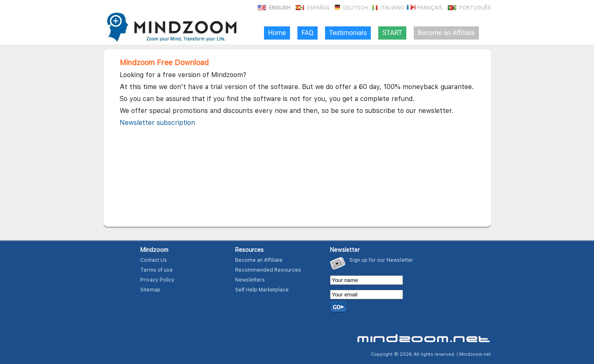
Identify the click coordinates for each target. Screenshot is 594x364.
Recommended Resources (268, 270)
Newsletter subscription (157, 123)
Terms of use (157, 270)
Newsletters (250, 280)
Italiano (387, 8)
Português (469, 8)
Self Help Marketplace (262, 290)
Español (312, 8)
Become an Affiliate (259, 260)
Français (424, 8)
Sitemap (150, 290)
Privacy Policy (157, 280)
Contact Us (154, 260)
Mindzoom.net (475, 354)
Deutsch (350, 8)
